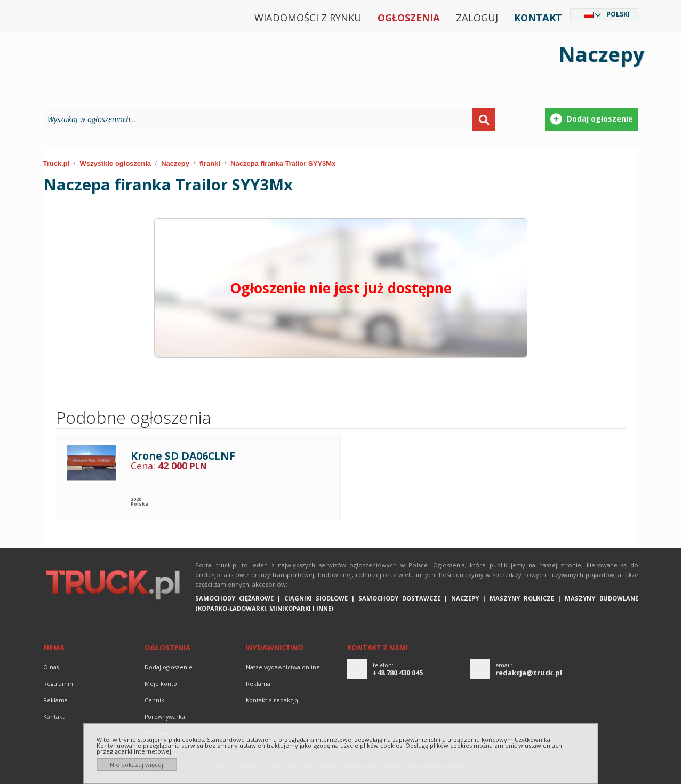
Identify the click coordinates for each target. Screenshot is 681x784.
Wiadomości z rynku (308, 18)
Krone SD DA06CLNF (183, 456)
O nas (51, 667)
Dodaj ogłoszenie (169, 667)
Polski (618, 14)
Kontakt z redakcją (272, 700)
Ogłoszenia (409, 18)
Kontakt (538, 18)
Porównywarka (165, 717)
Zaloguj (477, 18)
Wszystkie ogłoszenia (115, 163)
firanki (210, 163)
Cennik (154, 700)
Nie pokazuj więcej (137, 765)
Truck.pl (57, 163)
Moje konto (161, 684)
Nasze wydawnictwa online (283, 667)
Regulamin (58, 684)
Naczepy (175, 163)
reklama (55, 700)
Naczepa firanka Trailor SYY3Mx (283, 163)
